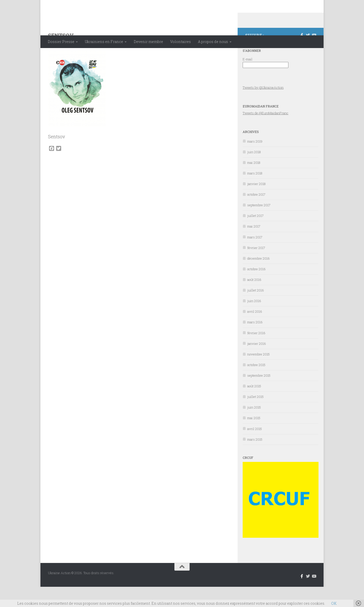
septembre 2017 (259, 225)
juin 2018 (254, 172)
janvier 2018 (256, 204)
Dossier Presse (61, 42)
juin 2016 (254, 321)
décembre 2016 (258, 279)
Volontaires (180, 42)
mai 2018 (254, 183)
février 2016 (256, 353)
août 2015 (254, 406)
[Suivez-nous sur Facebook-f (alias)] (302, 55)
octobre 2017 (256, 215)
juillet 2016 (256, 310)
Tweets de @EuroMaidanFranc (266, 133)
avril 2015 (255, 449)
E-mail (248, 79)
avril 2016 (255, 332)
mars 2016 (255, 342)
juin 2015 (254, 428)
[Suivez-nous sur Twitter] (308, 55)
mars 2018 (255, 193)
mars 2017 (255, 257)
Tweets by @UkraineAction (263, 108)
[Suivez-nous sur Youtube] (314, 55)
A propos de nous (213, 42)
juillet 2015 (255, 417)
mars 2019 (255, 162)
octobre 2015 (256, 385)
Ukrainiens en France (104, 42)
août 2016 (254, 300)
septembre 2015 (259, 396)
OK (334, 603)
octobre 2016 (256, 289)
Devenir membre (148, 42)
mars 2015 (255, 460)
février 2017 (256, 268)
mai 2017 (254, 246)
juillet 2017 (255, 236)
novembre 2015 (258, 374)
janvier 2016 (257, 364)
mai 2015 (254, 438)
